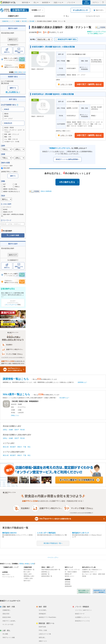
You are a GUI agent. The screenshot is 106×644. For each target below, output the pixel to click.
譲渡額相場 (68, 586)
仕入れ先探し (43, 610)
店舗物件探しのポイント (89, 572)
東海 (20, 72)
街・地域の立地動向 (71, 572)
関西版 (21, 564)
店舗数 (13, 410)
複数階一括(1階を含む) (9, 189)
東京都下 (13, 447)
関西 (16, 72)
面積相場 (68, 584)
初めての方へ (6, 575)
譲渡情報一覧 (45, 574)
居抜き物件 (6, 168)
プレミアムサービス (11, 305)
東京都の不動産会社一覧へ (53, 543)
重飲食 (5, 114)
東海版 (27, 564)
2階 (3, 187)
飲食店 (6, 109)
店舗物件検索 (28, 567)
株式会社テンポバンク (81, 533)
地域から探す (28, 574)
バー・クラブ (7, 119)
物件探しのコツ (70, 576)
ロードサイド (6, 207)
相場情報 (68, 580)
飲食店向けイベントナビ (82, 621)
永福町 (11, 430)
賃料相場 (68, 582)
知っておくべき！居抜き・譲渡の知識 (94, 574)
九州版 (32, 564)
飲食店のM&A (7, 617)
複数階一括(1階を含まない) (10, 192)
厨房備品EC (42, 614)
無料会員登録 (86, 2)
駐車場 (4, 209)
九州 (24, 72)
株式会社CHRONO (9, 533)
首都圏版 (15, 564)
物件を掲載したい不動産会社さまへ (84, 591)
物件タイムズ (69, 567)
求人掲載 (5, 634)
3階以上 (16, 187)
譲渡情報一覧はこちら (16, 379)
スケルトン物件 (7, 166)
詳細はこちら (15, 415)
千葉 (25, 447)
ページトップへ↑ (53, 557)
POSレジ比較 (43, 630)
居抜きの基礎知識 (46, 191)
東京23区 (24, 21)
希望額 (13, 413)
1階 (15, 184)
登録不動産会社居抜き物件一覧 (51, 570)
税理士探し (42, 638)
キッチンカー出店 (8, 624)
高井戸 (17, 430)
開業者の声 (68, 574)
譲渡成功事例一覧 (47, 576)
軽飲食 (5, 116)
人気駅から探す (28, 578)
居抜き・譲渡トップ (47, 567)
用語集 (84, 576)
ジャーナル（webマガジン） (84, 610)
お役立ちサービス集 (45, 634)
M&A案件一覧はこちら (16, 394)
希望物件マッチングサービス (60, 148)
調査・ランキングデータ (72, 570)
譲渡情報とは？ (82, 382)
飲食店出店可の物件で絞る (66, 39)
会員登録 (5, 572)
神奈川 (20, 447)
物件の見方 (27, 581)
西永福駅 (32, 21)
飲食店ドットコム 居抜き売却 (99, 591)
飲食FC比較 (42, 627)
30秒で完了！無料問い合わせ (89, 84)
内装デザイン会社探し (9, 621)
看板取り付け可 (7, 212)
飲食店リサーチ (80, 614)
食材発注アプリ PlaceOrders (47, 617)
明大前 (22, 430)
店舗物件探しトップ (8, 21)
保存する (7, 51)
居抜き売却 (6, 614)
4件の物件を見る (69, 182)
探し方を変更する (13, 92)
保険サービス (43, 641)
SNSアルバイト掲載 (9, 638)
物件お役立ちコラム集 (89, 567)
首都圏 (17, 21)
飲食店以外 (7, 123)
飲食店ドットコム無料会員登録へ (68, 159)
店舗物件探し (7, 610)
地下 (4, 184)
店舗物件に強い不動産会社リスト (92, 570)
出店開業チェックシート (82, 617)
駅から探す (27, 572)
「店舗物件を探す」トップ (10, 567)
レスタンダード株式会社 (46, 533)
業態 (12, 407)
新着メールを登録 (19, 51)
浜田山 (5, 430)
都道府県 (14, 404)
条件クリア (13, 39)
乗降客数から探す (29, 576)
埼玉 (29, 447)
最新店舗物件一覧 (29, 570)
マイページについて (8, 577)
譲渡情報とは (45, 572)
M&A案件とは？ (64, 398)
